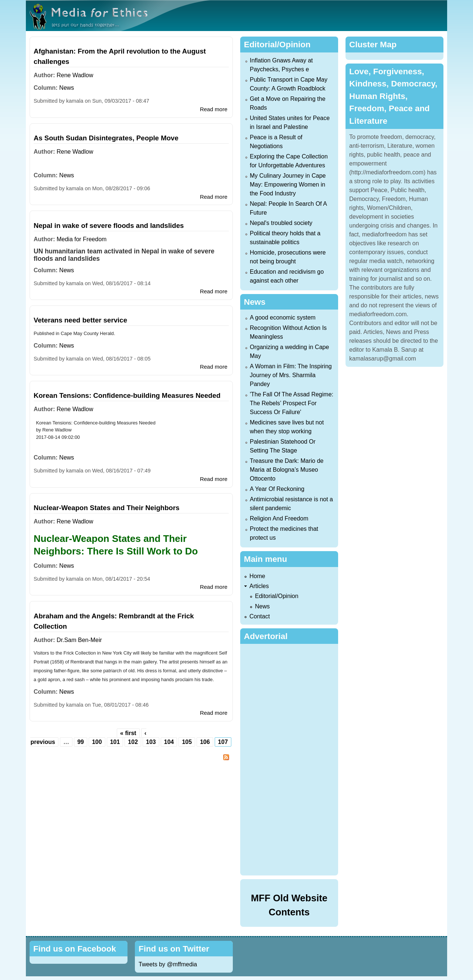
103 (151, 742)
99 (81, 742)
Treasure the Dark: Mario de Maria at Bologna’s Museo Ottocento (287, 470)
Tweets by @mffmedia (168, 964)
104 (169, 742)
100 (97, 742)
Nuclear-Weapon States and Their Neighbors (107, 508)
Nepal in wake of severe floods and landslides (109, 226)
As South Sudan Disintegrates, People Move (106, 138)
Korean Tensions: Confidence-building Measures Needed (127, 395)
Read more (214, 109)
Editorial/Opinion (277, 596)
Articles (259, 586)
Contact (260, 616)
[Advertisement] (291, 758)
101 (115, 742)
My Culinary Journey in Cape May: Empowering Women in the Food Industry (288, 185)
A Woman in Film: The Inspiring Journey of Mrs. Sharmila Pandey (291, 375)
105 (187, 742)
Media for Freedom (81, 239)
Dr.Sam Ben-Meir (79, 640)
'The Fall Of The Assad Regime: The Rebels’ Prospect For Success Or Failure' (292, 403)
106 (205, 742)
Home (257, 576)
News (67, 88)
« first (128, 733)
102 (133, 742)
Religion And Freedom (279, 518)
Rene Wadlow (75, 75)
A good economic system (283, 317)
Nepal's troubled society (281, 223)
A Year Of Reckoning (277, 489)
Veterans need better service (80, 320)
